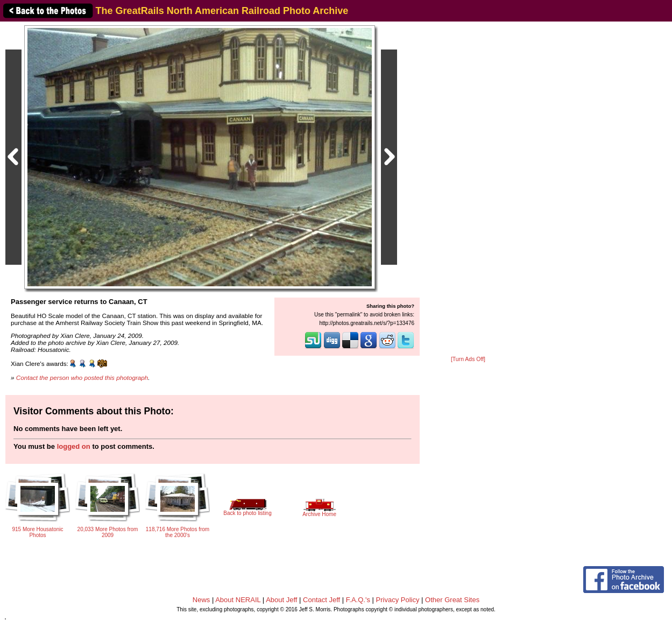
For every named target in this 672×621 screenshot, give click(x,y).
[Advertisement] (468, 189)
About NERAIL (238, 600)
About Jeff (281, 600)
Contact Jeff (321, 600)
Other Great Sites (452, 600)
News (201, 600)
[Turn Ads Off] (468, 359)
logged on (74, 446)
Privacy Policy (398, 600)
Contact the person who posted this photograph (82, 377)
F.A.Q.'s (358, 600)
